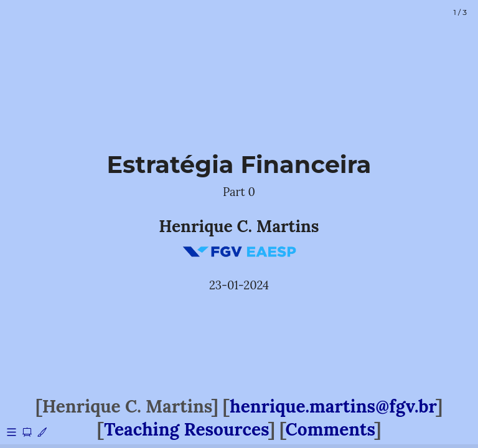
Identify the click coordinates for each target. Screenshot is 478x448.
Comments (330, 429)
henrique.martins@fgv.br (333, 406)
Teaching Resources (186, 429)
